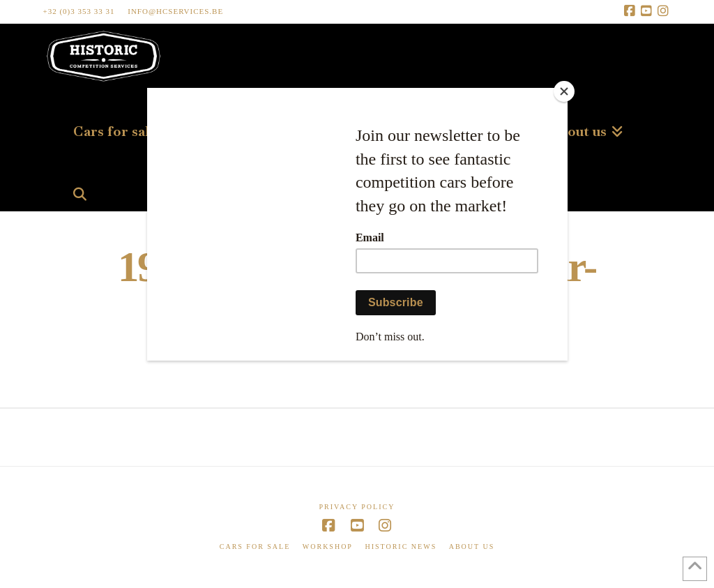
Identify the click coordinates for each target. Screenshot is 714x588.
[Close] (564, 91)
